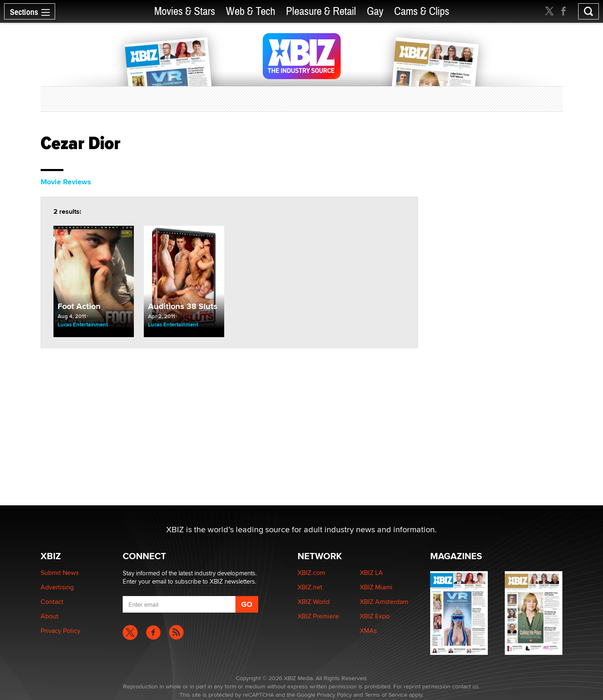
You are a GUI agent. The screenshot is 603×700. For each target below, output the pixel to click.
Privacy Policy (61, 631)
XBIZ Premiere (318, 616)
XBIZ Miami (376, 587)
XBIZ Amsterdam (384, 602)
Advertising (57, 587)
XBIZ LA (371, 573)
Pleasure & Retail (321, 11)
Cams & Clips (422, 11)
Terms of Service (386, 695)
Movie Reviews (66, 182)
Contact (52, 602)
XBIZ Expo (375, 616)
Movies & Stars (185, 11)
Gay (375, 11)
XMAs (368, 631)
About (50, 616)
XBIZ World (314, 602)
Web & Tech (251, 11)
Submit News (60, 573)
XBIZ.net (310, 587)
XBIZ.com (311, 573)
